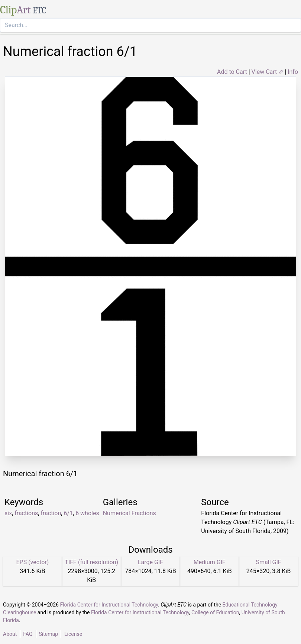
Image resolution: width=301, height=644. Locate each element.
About (10, 634)
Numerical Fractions (130, 513)
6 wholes (87, 513)
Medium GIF (210, 562)
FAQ (28, 634)
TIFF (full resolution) (91, 562)
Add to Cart (232, 72)
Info (293, 72)
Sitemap (48, 634)
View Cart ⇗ (268, 72)
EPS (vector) (32, 562)
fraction (51, 513)
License (73, 634)
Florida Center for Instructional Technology (109, 605)
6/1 (68, 513)
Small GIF (269, 562)
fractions (26, 513)
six (8, 513)
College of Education (215, 612)
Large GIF (150, 562)
